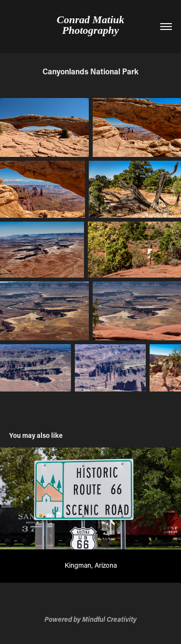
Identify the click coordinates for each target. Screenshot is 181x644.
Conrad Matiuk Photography (92, 25)
